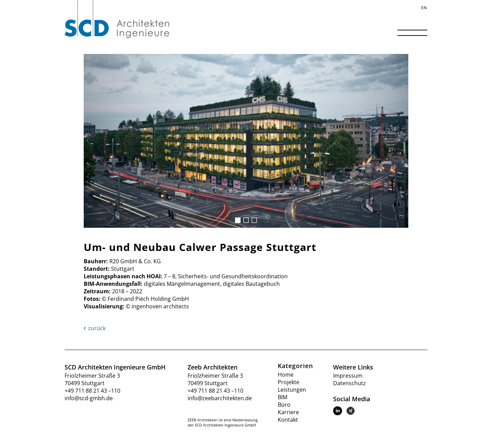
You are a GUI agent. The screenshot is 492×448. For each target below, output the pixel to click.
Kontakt (288, 420)
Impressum (348, 376)
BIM (283, 397)
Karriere (288, 412)
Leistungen (292, 390)
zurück (95, 328)
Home (286, 375)
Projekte (289, 382)
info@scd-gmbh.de (89, 398)
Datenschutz (350, 383)
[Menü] (410, 36)
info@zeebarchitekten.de (220, 398)
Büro (284, 405)
